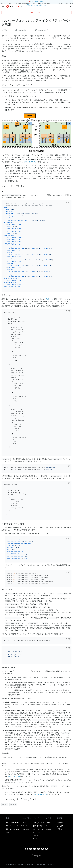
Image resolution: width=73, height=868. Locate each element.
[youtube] (42, 828)
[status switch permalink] (17, 647)
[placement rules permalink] (13, 293)
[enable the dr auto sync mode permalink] (30, 513)
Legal (52, 844)
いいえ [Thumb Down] (13, 784)
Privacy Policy (42, 844)
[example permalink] (5, 191)
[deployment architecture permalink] (36, 85)
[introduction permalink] (8, 56)
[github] (27, 828)
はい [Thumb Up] (5, 784)
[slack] (38, 828)
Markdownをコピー (22, 30)
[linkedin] (35, 828)
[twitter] (31, 828)
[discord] (46, 828)
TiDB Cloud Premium (38, 1)
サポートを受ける (14, 756)
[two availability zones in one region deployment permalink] (12, 24)
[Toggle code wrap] (67, 202)
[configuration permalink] (27, 186)
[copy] (69, 202)
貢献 (6, 30)
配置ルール (50, 297)
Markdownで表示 (42, 30)
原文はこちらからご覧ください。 (36, 5)
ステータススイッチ (31, 162)
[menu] (3, 6)
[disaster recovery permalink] (11, 733)
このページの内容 (36, 12)
